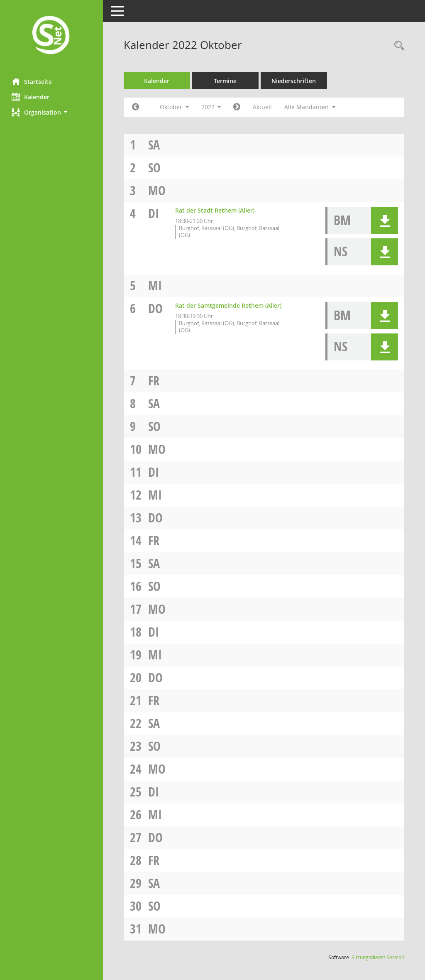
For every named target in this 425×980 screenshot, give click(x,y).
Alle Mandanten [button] (311, 107)
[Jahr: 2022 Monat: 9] (136, 107)
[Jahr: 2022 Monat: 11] (238, 107)
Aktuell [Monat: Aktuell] (264, 107)
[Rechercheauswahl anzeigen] (397, 46)
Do (156, 308)
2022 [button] (212, 107)
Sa (155, 145)
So (155, 168)
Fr (155, 381)
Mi (156, 285)
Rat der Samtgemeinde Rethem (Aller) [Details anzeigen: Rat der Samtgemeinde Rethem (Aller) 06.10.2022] (229, 305)
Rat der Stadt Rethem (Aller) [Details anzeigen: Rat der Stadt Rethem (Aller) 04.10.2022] (216, 210)
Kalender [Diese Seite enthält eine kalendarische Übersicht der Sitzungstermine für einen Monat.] (31, 97)
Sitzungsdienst (378, 957)
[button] (52, 112)
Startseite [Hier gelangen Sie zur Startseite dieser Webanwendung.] (33, 81)
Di (154, 213)
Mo (158, 190)
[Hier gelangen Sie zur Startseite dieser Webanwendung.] (52, 36)
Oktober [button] (175, 107)
